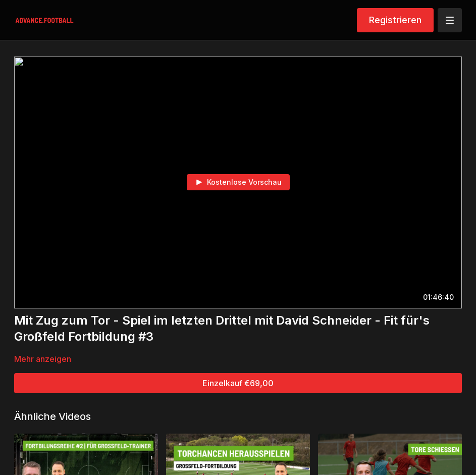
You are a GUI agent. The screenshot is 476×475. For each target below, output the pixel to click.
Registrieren (395, 20)
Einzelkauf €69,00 (238, 383)
